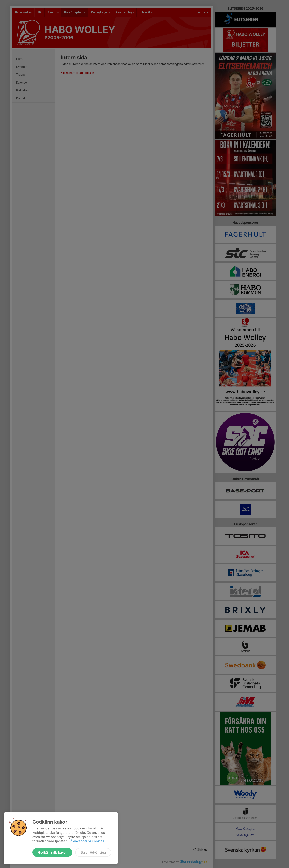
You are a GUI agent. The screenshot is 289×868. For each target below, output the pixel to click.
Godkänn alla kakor (52, 852)
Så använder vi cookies (86, 841)
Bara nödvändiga (93, 852)
